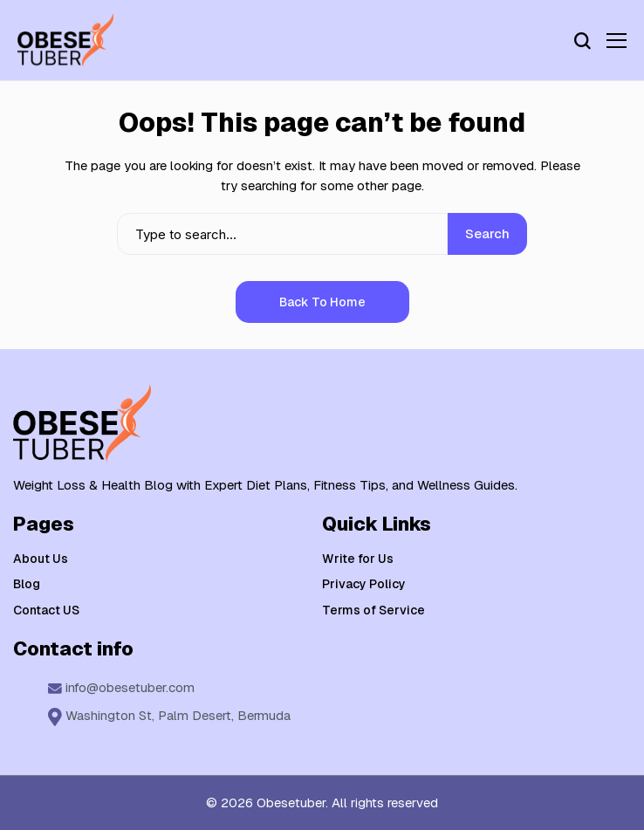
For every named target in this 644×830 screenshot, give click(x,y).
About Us (41, 559)
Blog (27, 584)
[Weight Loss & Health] (65, 40)
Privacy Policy (364, 584)
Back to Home (322, 302)
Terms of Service (373, 610)
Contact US (46, 610)
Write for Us (358, 559)
